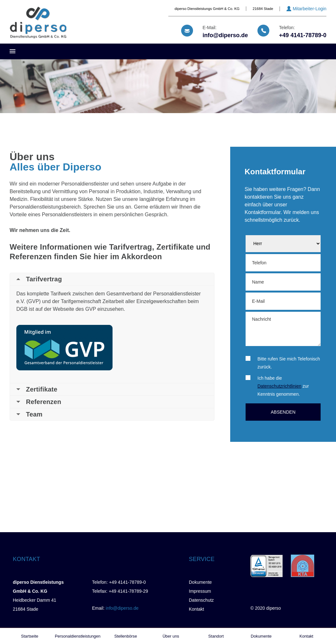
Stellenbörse (126, 636)
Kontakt (196, 609)
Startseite (30, 636)
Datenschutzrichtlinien (279, 386)
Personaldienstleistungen (78, 636)
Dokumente (200, 582)
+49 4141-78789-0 (303, 35)
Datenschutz (201, 600)
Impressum (200, 591)
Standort (216, 636)
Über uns (171, 636)
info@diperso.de (225, 35)
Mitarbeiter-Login (310, 9)
